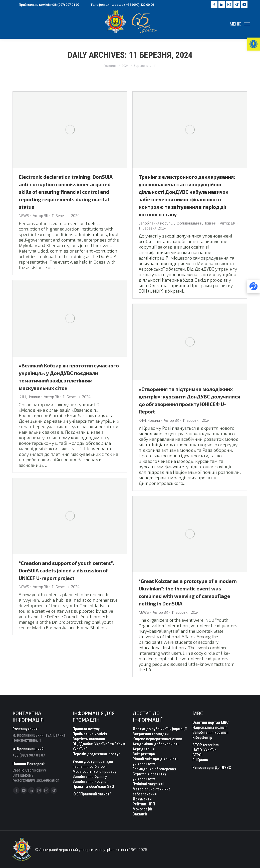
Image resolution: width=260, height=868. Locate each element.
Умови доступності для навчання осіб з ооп (93, 764)
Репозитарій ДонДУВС (212, 768)
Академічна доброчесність (156, 744)
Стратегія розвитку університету (149, 777)
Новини (210, 223)
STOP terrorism (206, 745)
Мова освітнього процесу (94, 772)
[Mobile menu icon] (240, 24)
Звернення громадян (151, 734)
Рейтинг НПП (144, 804)
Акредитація (144, 749)
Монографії (142, 809)
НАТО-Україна (204, 750)
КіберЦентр (202, 737)
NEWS (24, 215)
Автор (40, 215)
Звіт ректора (144, 754)
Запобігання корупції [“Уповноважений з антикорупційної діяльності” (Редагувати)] (91, 782)
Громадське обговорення (154, 769)
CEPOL (198, 755)
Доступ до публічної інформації (160, 729)
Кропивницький (189, 223)
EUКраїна (200, 760)
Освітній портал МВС (210, 722)
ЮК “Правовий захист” (92, 794)
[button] (253, 44)
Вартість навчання (89, 739)
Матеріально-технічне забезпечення (152, 792)
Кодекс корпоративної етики (157, 739)
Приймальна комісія (90, 734)
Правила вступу (86, 729)
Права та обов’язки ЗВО (93, 787)
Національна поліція (210, 727)
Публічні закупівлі (148, 784)
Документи (142, 799)
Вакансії (140, 814)
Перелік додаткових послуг (96, 754)
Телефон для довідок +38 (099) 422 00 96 (119, 5)
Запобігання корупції (156, 223)
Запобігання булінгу (90, 777)
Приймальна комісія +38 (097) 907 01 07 (46, 5)
